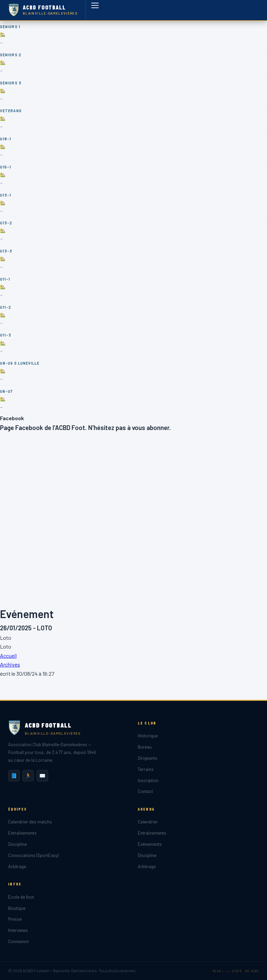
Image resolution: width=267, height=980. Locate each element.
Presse (15, 919)
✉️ (42, 775)
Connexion (18, 941)
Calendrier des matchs (30, 822)
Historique (148, 736)
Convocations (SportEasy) (33, 855)
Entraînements (22, 833)
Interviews (18, 930)
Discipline (17, 844)
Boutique (17, 908)
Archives (10, 664)
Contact (145, 791)
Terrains (146, 769)
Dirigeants (148, 758)
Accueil (8, 656)
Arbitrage (17, 866)
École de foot (21, 897)
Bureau (145, 747)
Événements (150, 844)
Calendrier (148, 822)
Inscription (148, 780)
